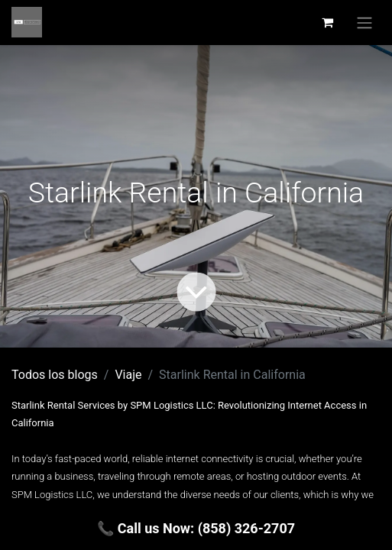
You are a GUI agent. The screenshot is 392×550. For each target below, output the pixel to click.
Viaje (128, 375)
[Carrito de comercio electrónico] (327, 22)
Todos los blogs (55, 375)
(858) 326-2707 (246, 528)
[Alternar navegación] (364, 23)
